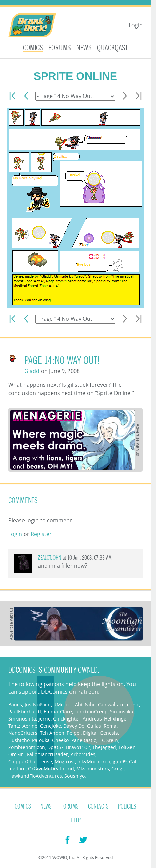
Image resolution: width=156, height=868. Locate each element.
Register (41, 534)
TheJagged (104, 747)
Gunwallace (111, 704)
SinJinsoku (122, 711)
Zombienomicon (27, 747)
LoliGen (127, 747)
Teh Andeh (52, 733)
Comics (33, 48)
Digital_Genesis (100, 733)
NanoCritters (23, 733)
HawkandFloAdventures (35, 776)
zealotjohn (50, 558)
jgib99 (120, 761)
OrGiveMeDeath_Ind (51, 769)
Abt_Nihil (85, 704)
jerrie (45, 719)
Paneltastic (84, 740)
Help (76, 820)
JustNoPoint (38, 704)
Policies (127, 806)
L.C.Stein (108, 740)
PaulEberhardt (25, 711)
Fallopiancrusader (48, 754)
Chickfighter (67, 719)
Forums (60, 48)
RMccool (63, 704)
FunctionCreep (91, 711)
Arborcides (83, 754)
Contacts (98, 806)
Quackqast (113, 48)
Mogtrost (65, 761)
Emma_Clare (58, 711)
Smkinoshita (22, 719)
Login (136, 25)
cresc (133, 704)
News (84, 48)
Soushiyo (75, 776)
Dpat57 (56, 747)
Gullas (94, 726)
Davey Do (74, 726)
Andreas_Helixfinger (106, 719)
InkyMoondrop (94, 761)
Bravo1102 (78, 747)
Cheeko (60, 740)
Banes (15, 704)
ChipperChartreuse (30, 761)
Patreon (88, 692)
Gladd (32, 371)
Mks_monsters (93, 769)
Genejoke (50, 726)
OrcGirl (16, 754)
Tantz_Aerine (23, 726)
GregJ (118, 769)
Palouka (41, 740)
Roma (110, 726)
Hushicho (19, 740)
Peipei (74, 733)
